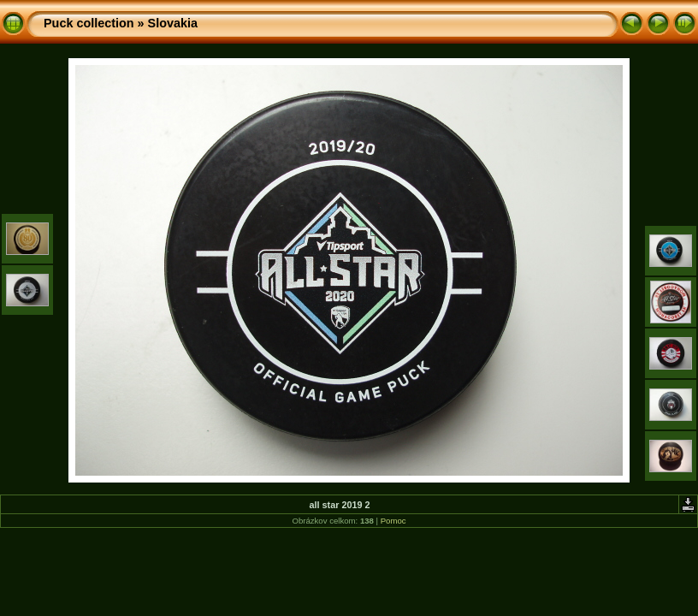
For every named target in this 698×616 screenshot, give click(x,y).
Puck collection (89, 23)
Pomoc (393, 521)
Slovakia (173, 23)
